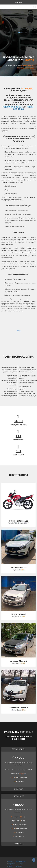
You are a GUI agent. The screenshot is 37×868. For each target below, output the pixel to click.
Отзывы (10, 866)
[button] (34, 7)
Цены (21, 864)
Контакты (19, 866)
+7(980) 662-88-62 (12, 107)
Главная (10, 861)
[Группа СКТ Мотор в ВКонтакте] (34, 860)
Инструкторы (11, 864)
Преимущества (21, 861)
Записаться (18, 789)
